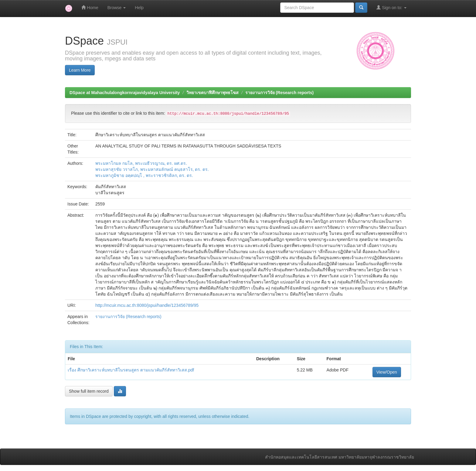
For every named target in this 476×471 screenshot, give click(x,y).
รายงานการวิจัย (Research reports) (279, 93)
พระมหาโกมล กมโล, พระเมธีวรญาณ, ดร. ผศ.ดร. (141, 163)
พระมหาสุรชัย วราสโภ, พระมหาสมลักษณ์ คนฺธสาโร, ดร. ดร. (152, 169)
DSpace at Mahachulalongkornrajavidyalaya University (125, 93)
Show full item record (89, 391)
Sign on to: (391, 7)
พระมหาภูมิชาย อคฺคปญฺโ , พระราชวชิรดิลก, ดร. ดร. (144, 175)
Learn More (80, 70)
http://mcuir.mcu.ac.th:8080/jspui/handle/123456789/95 (147, 305)
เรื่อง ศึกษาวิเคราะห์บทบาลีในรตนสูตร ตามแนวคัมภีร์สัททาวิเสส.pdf (131, 370)
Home (90, 7)
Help (139, 8)
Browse (117, 8)
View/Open (387, 372)
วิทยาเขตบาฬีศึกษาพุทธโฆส (212, 93)
